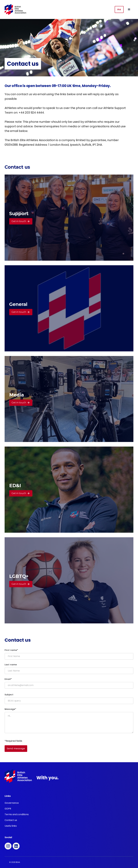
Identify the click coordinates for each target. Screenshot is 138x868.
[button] (129, 9)
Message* (10, 709)
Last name (11, 665)
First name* (11, 650)
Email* (8, 679)
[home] (15, 9)
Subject (9, 695)
